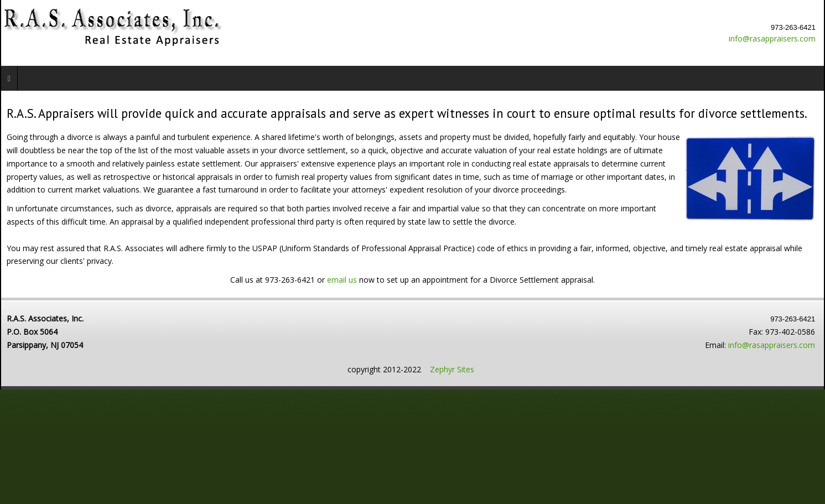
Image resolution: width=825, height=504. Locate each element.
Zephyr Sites (452, 369)
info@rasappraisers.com (772, 38)
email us (343, 280)
